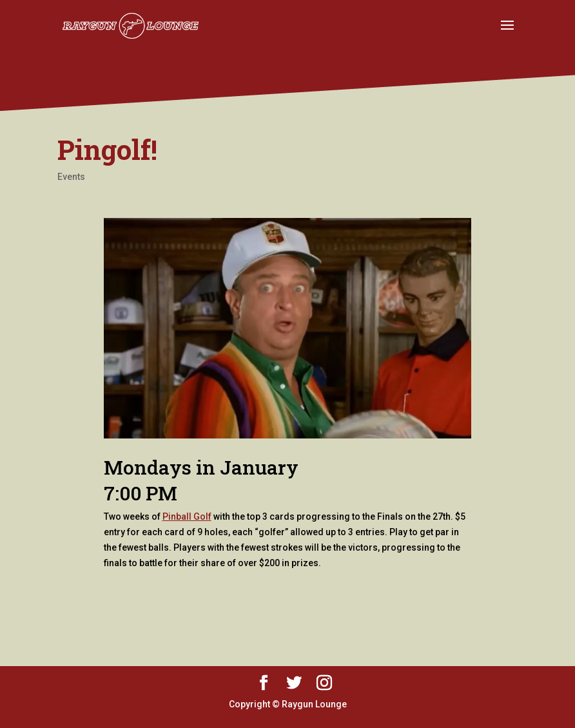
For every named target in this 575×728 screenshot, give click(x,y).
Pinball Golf (187, 516)
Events (71, 177)
